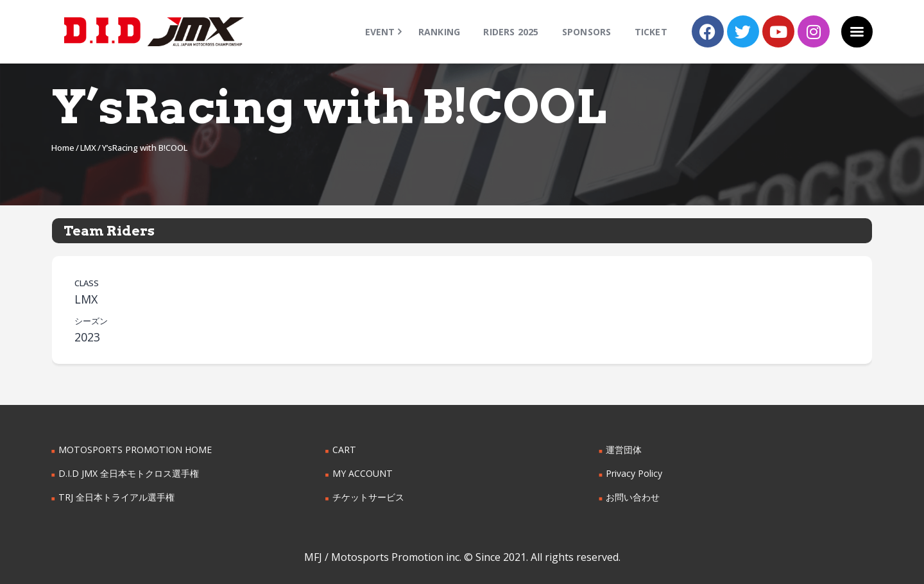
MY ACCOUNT (362, 473)
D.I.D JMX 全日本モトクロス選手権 (129, 473)
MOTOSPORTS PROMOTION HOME (134, 450)
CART (344, 450)
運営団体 (624, 450)
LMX (88, 148)
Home (63, 148)
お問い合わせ (633, 497)
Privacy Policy (634, 473)
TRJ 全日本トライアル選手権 (116, 497)
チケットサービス (368, 497)
